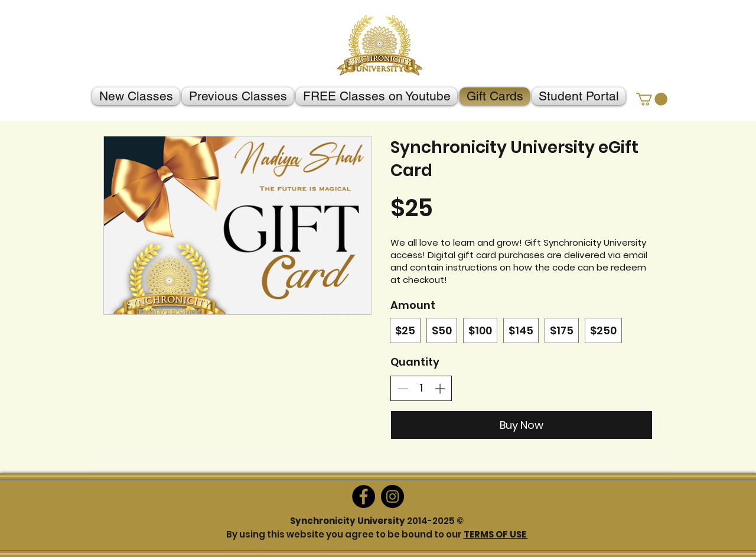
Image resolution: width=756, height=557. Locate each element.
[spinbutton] (421, 388)
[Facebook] (364, 496)
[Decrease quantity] (403, 388)
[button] (652, 99)
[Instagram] (392, 496)
